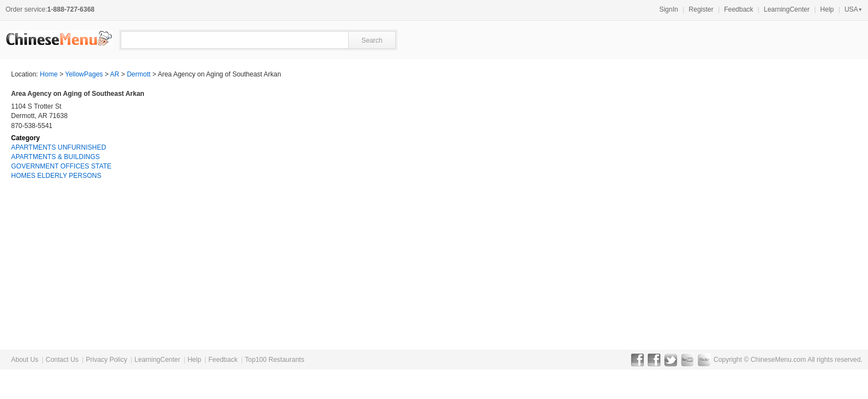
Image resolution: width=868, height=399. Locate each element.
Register (701, 9)
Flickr (704, 360)
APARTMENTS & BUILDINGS (55, 157)
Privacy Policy (107, 360)
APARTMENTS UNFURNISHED (59, 147)
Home (49, 74)
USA (853, 9)
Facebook (637, 360)
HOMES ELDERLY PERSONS (56, 176)
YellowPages (84, 74)
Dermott (139, 74)
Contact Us (62, 360)
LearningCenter (787, 9)
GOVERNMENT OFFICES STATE (61, 166)
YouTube (687, 360)
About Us (25, 360)
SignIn (669, 9)
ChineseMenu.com (778, 360)
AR (115, 74)
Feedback (739, 9)
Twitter (671, 360)
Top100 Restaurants (274, 360)
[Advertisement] (774, 158)
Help (827, 9)
